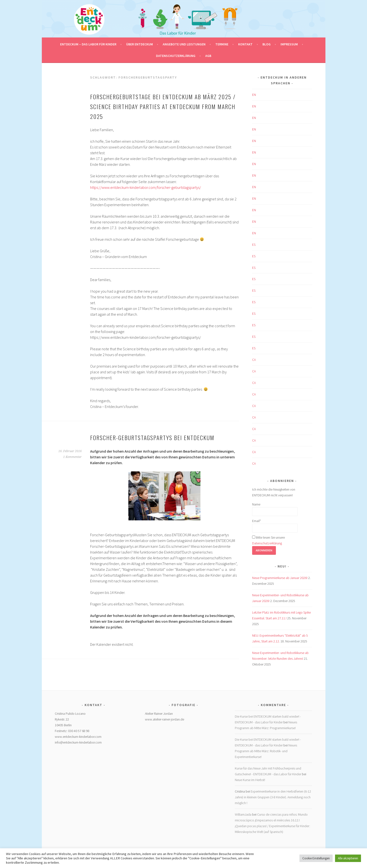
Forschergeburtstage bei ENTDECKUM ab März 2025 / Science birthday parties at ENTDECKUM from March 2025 (163, 106)
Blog (267, 44)
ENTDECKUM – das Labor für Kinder (88, 44)
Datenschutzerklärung (176, 56)
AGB (208, 56)
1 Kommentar (72, 457)
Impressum (289, 44)
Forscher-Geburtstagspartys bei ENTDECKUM (152, 437)
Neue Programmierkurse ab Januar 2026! (280, 578)
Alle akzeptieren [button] (348, 858)
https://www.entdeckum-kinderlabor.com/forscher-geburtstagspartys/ (146, 187)
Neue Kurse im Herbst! (250, 780)
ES (254, 245)
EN (254, 95)
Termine (222, 44)
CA (254, 360)
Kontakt (245, 44)
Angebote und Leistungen (184, 44)
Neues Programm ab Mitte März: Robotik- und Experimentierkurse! (266, 751)
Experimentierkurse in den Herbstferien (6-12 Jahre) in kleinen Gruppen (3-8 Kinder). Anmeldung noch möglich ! (273, 797)
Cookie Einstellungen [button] (316, 858)
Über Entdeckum (140, 44)
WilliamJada (243, 814)
